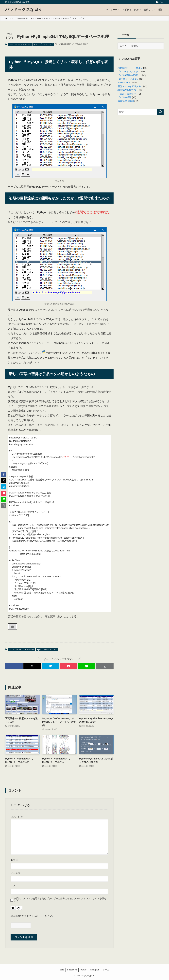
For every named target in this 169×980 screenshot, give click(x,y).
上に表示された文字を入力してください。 (33, 916)
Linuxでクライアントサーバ (20, 44)
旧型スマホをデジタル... (130, 86)
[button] (14, 666)
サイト (14, 886)
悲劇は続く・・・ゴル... (130, 68)
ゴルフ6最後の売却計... (129, 75)
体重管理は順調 (126, 101)
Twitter (83, 970)
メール (16, 873)
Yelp (62, 970)
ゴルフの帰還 (124, 97)
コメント (17, 817)
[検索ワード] (141, 112)
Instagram (95, 970)
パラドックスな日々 (24, 10)
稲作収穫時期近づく (128, 90)
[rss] (157, 2)
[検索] (162, 2)
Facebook (72, 970)
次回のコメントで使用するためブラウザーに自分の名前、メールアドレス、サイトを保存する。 (60, 900)
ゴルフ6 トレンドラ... (129, 71)
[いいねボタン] (13, 627)
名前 (14, 860)
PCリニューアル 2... (128, 79)
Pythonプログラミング (43, 44)
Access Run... (125, 83)
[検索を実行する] (160, 112)
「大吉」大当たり (127, 94)
